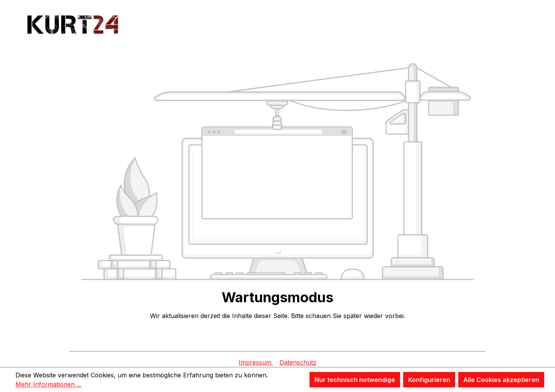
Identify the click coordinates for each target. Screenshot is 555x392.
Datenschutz (298, 362)
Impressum (256, 362)
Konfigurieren (429, 380)
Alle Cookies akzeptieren (501, 380)
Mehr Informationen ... (48, 384)
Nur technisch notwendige (355, 380)
